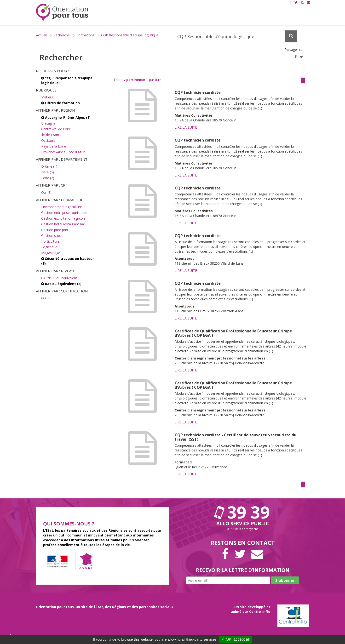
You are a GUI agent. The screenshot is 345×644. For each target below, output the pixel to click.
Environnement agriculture (62, 207)
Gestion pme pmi (55, 230)
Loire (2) (48, 178)
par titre (155, 80)
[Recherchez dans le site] (235, 36)
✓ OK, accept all (236, 639)
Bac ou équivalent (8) (61, 284)
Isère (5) (48, 172)
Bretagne (48, 123)
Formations (85, 35)
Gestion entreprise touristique (64, 213)
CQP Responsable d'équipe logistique (130, 35)
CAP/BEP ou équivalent (59, 278)
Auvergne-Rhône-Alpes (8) (66, 117)
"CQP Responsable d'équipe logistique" (67, 80)
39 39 (243, 512)
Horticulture (50, 241)
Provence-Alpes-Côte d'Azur (63, 152)
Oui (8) (46, 192)
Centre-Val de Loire (56, 129)
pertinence (135, 80)
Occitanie (48, 140)
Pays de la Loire (54, 146)
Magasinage (51, 253)
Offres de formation (60, 103)
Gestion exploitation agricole (63, 218)
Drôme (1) (49, 166)
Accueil (41, 35)
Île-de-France (51, 135)
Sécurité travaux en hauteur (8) (68, 261)
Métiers (47, 97)
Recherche (62, 35)
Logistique (49, 247)
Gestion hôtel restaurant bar (63, 224)
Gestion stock (52, 236)
